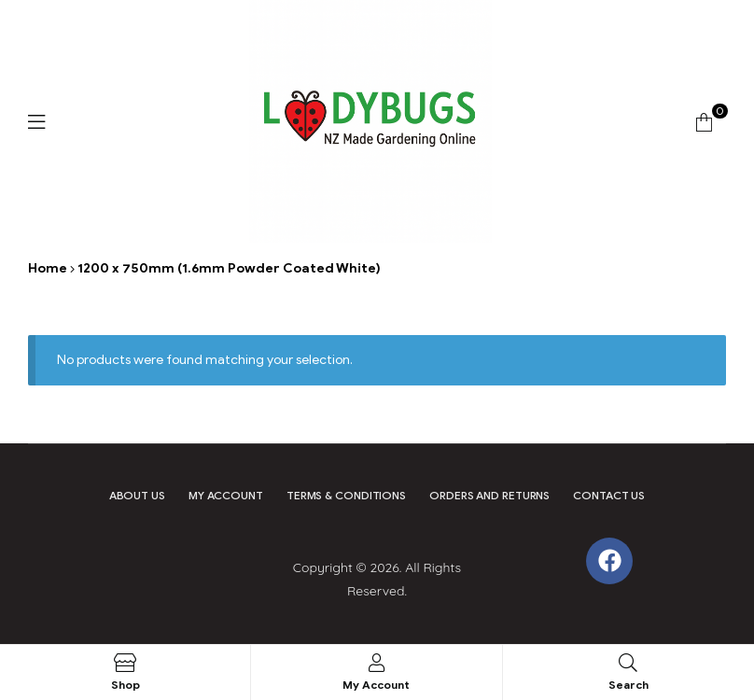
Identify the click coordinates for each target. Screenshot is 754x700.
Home (48, 268)
